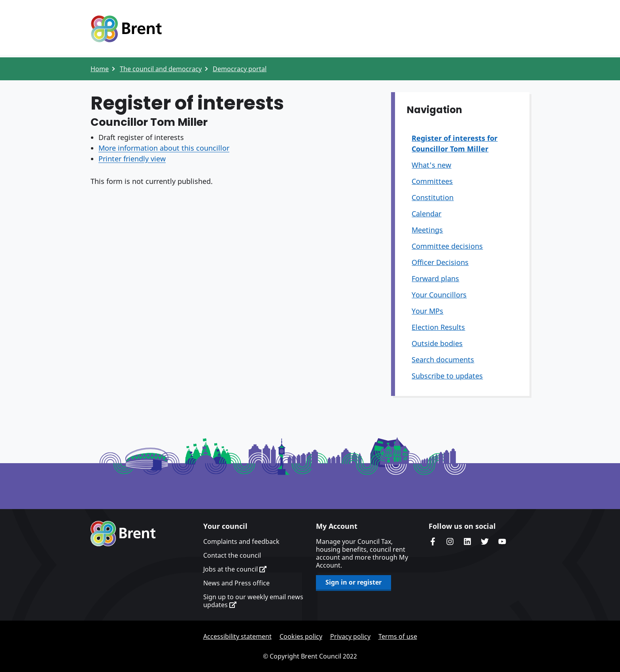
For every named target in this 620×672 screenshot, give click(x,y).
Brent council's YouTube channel (502, 541)
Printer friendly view (132, 159)
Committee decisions (447, 246)
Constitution (433, 197)
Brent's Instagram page (450, 541)
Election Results (438, 327)
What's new (431, 165)
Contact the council (232, 555)
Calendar (426, 214)
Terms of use (398, 636)
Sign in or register (353, 582)
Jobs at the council (235, 569)
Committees (432, 181)
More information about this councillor (164, 148)
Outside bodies (437, 343)
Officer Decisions (440, 262)
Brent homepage (123, 534)
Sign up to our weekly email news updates (253, 601)
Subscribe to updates (447, 376)
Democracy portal (240, 69)
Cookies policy (301, 636)
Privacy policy (350, 636)
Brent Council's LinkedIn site (467, 541)
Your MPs (427, 311)
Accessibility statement (237, 636)
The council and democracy (161, 69)
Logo (126, 29)
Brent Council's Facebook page (433, 541)
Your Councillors (439, 295)
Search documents (443, 360)
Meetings (427, 230)
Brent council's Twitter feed (485, 541)
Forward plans (435, 278)
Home (100, 69)
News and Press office (236, 583)
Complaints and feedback (241, 541)
